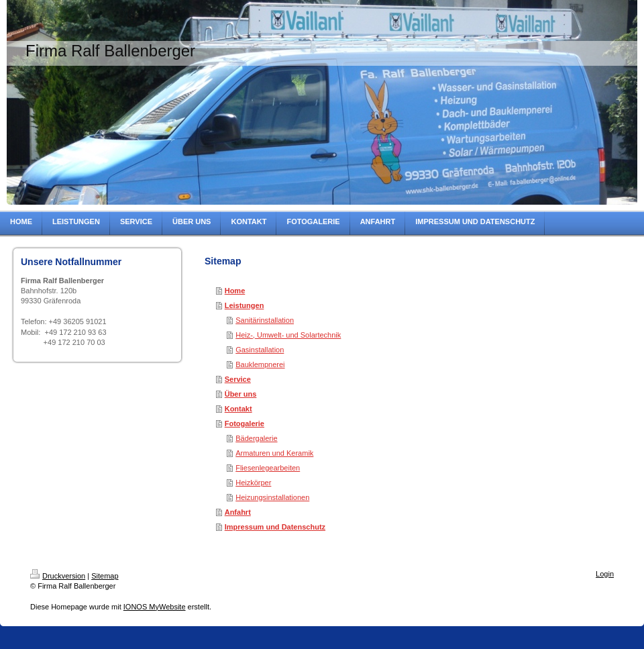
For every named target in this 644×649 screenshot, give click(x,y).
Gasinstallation (260, 350)
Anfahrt (238, 512)
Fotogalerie (245, 423)
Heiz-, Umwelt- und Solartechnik (288, 335)
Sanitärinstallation (265, 320)
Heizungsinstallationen (272, 497)
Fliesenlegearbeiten (268, 468)
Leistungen (245, 305)
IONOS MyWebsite (155, 607)
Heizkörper (253, 483)
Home (235, 291)
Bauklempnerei (260, 364)
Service (238, 379)
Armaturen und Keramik (274, 453)
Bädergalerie (256, 438)
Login (605, 574)
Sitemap (105, 576)
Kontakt (238, 409)
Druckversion (58, 576)
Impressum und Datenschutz (275, 527)
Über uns (241, 394)
